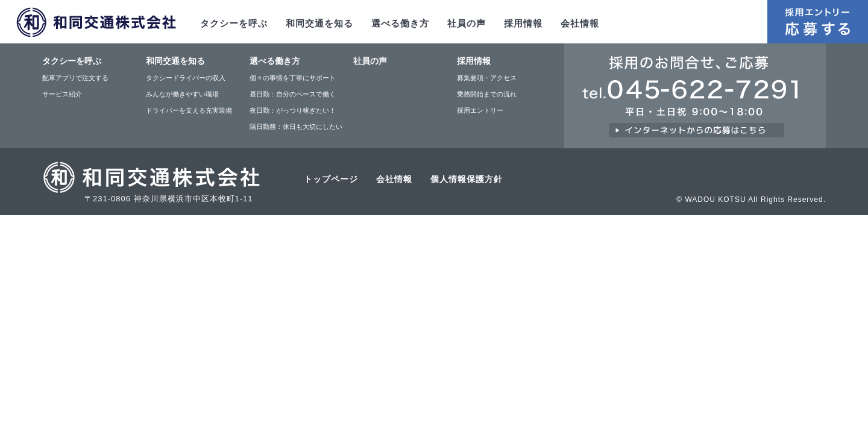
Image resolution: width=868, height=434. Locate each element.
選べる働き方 (400, 23)
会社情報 (580, 23)
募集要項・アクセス (487, 78)
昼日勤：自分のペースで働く (293, 94)
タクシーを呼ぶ (234, 23)
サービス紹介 (62, 94)
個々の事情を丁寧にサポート (293, 78)
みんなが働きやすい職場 (182, 94)
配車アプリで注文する (75, 78)
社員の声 (467, 23)
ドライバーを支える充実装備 (189, 110)
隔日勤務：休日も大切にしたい (296, 127)
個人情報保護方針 (467, 179)
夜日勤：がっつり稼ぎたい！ (293, 110)
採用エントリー (480, 110)
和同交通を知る (319, 23)
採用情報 (523, 23)
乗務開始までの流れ (487, 94)
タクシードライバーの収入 (186, 78)
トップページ (331, 179)
